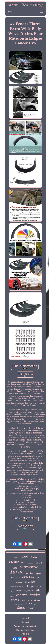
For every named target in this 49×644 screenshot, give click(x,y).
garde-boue (28, 577)
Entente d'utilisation (25, 630)
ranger (22, 595)
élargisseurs (33, 586)
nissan (30, 563)
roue (14, 561)
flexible (34, 557)
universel (39, 563)
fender (35, 595)
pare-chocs (18, 604)
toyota (38, 574)
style (12, 578)
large (17, 572)
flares (21, 608)
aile (38, 590)
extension (19, 583)
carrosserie (29, 567)
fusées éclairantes (16, 587)
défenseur (29, 591)
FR (28, 634)
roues (16, 557)
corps (15, 600)
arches (30, 581)
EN (23, 634)
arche (30, 573)
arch (18, 577)
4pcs (12, 591)
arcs (24, 601)
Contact (25, 622)
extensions (34, 600)
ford (25, 556)
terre (39, 577)
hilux (12, 596)
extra (28, 604)
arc (23, 562)
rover (19, 590)
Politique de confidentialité (25, 626)
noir (31, 608)
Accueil (25, 618)
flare (15, 568)
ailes (36, 604)
